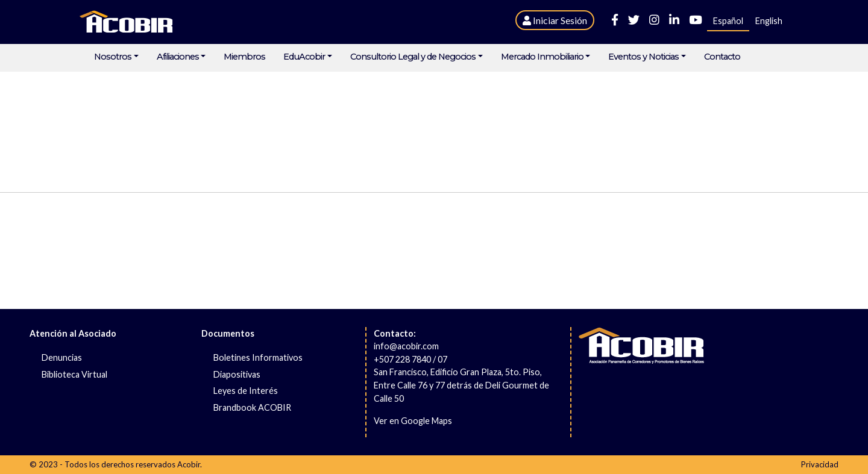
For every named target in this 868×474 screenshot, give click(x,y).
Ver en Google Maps (413, 421)
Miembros (244, 57)
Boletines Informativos (258, 357)
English (769, 21)
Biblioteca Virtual (74, 374)
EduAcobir (304, 57)
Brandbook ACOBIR (252, 407)
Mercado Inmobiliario (542, 57)
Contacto (722, 57)
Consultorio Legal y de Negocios (413, 57)
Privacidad (820, 464)
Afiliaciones (178, 57)
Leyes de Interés (246, 391)
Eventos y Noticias (643, 57)
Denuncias (62, 357)
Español (728, 21)
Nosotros (113, 57)
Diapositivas (237, 374)
